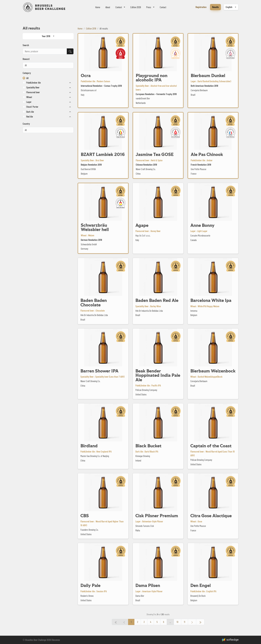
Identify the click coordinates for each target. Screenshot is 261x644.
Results (215, 7)
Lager (29, 102)
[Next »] (192, 622)
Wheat (29, 97)
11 (185, 622)
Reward (26, 59)
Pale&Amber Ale (33, 83)
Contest (119, 7)
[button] (24, 82)
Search (26, 45)
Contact (163, 7)
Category (27, 73)
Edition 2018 (91, 28)
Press (149, 7)
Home (98, 7)
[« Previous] (200, 622)
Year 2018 (46, 36)
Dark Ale (30, 112)
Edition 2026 (136, 7)
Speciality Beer (33, 87)
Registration (201, 7)
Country (26, 124)
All (27, 78)
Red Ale (30, 116)
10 (177, 622)
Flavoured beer (33, 92)
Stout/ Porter (32, 107)
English (229, 7)
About (108, 7)
